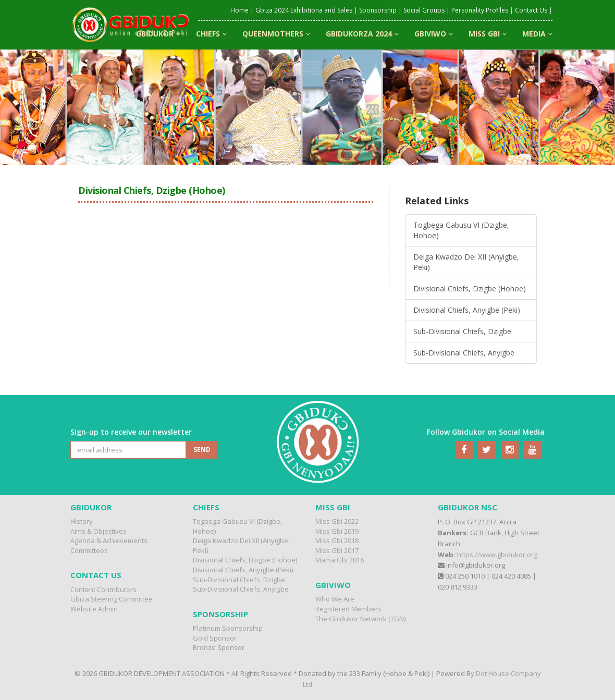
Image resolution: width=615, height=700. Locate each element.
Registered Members (348, 609)
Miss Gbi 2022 (337, 521)
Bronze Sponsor (219, 647)
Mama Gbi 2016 (340, 560)
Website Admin (94, 609)
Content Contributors (103, 590)
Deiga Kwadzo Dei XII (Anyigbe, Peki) (466, 262)
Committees (89, 550)
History (82, 521)
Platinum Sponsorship (228, 628)
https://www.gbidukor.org (497, 555)
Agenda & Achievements (109, 541)
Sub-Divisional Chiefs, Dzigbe (462, 331)
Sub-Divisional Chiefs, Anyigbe (464, 353)
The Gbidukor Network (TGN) (360, 619)
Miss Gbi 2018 (337, 541)
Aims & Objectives (99, 531)
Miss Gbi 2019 (337, 531)
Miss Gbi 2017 (337, 550)
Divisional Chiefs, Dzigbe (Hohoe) (470, 288)
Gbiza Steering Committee (112, 599)
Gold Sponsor (215, 638)
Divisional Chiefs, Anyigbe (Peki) (467, 310)
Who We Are (335, 599)
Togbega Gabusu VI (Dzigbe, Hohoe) (461, 230)
